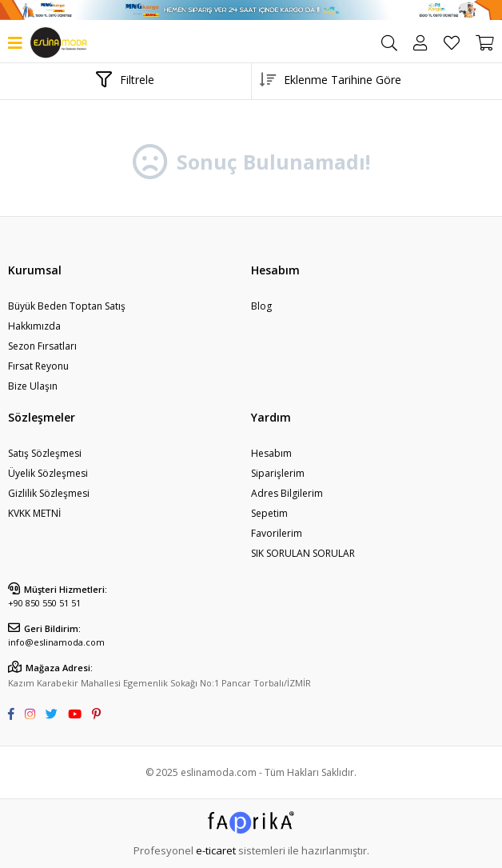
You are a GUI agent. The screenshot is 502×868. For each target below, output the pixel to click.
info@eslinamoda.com (56, 642)
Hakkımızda (34, 326)
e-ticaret (216, 850)
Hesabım (271, 453)
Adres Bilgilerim (287, 493)
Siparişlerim (278, 473)
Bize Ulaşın (33, 386)
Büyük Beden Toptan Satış (67, 306)
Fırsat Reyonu (38, 366)
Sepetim (269, 513)
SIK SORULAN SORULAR (303, 553)
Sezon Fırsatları (42, 346)
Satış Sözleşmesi (45, 453)
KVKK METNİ (34, 513)
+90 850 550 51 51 (44, 603)
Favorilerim (452, 43)
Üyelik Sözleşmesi (48, 473)
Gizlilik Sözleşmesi (49, 493)
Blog (261, 306)
